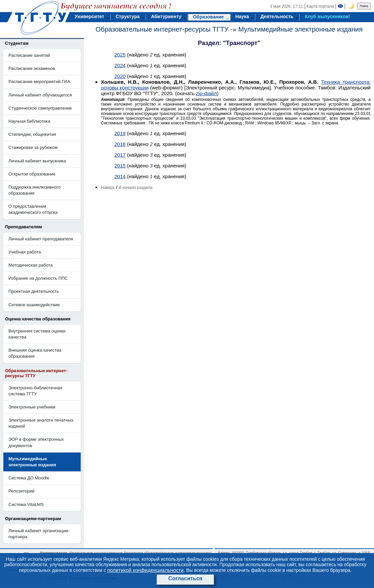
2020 (120, 76)
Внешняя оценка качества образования (35, 353)
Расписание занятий (29, 55)
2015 (120, 166)
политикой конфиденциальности (145, 570)
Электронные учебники (32, 407)
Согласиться (185, 578)
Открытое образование (32, 174)
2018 (120, 144)
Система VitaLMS (26, 504)
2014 (120, 176)
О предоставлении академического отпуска (33, 209)
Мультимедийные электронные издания (300, 29)
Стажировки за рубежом (33, 147)
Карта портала (320, 6)
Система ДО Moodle (29, 478)
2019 (120, 133)
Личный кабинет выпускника (37, 161)
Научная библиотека (29, 121)
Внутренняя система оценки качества (37, 334)
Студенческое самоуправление (40, 108)
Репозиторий (21, 491)
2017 (120, 155)
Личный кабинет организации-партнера (39, 534)
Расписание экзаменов (32, 68)
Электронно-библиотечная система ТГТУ (35, 391)
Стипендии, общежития (32, 134)
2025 (120, 55)
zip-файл (207, 93)
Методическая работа (31, 265)
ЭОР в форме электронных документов (36, 442)
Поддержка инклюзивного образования (34, 190)
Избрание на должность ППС (38, 278)
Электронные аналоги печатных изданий (41, 423)
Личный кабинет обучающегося (40, 95)
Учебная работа (25, 252)
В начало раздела (136, 188)
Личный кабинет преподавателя (41, 239)
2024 (120, 65)
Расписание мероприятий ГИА (39, 82)
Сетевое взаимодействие (34, 305)
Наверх (108, 188)
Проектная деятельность (34, 291)
